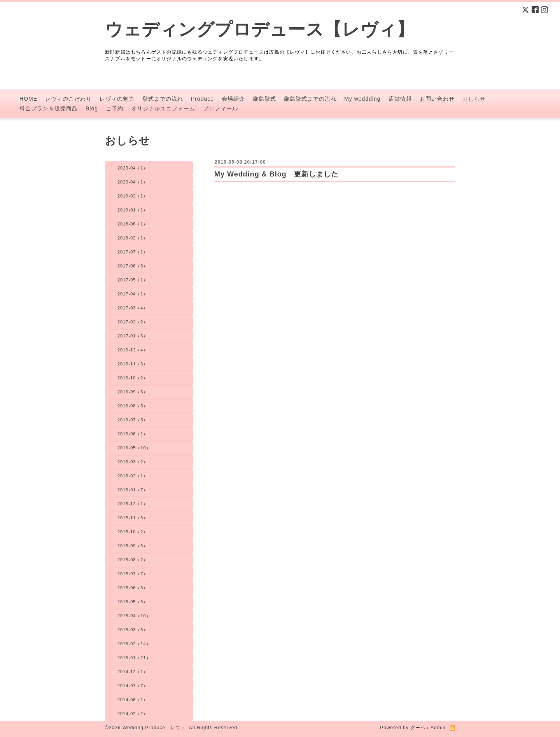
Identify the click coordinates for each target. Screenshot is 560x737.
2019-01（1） (133, 210)
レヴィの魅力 (117, 99)
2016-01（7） (133, 490)
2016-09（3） (133, 392)
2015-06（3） (133, 588)
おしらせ (474, 99)
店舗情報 (400, 99)
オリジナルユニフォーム (163, 108)
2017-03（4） (133, 308)
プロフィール (220, 108)
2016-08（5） (133, 406)
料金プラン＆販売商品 (49, 108)
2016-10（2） (133, 378)
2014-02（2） (133, 714)
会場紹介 (233, 99)
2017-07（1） (133, 252)
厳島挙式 (264, 99)
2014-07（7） (133, 686)
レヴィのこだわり (68, 99)
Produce (202, 99)
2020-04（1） (133, 182)
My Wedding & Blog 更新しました (276, 174)
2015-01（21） (134, 658)
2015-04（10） (134, 616)
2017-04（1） (133, 294)
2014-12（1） (133, 672)
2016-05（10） (134, 448)
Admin (438, 728)
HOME (28, 99)
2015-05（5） (133, 602)
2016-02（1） (133, 476)
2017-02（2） (133, 322)
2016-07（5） (133, 420)
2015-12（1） (133, 504)
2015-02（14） (134, 644)
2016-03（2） (133, 462)
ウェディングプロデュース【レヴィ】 (260, 29)
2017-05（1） (133, 280)
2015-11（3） (133, 518)
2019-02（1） (133, 196)
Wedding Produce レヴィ (154, 728)
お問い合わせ (437, 99)
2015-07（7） (133, 574)
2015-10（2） (133, 532)
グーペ (418, 728)
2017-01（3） (133, 336)
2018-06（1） (133, 224)
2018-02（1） (133, 238)
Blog (92, 108)
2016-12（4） (133, 350)
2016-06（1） (133, 434)
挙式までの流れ (163, 99)
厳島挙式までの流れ (310, 99)
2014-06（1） (133, 700)
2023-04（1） (133, 168)
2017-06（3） (133, 266)
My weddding (362, 99)
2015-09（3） (133, 546)
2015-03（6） (133, 630)
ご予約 (115, 108)
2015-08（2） (133, 560)
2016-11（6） (133, 364)
